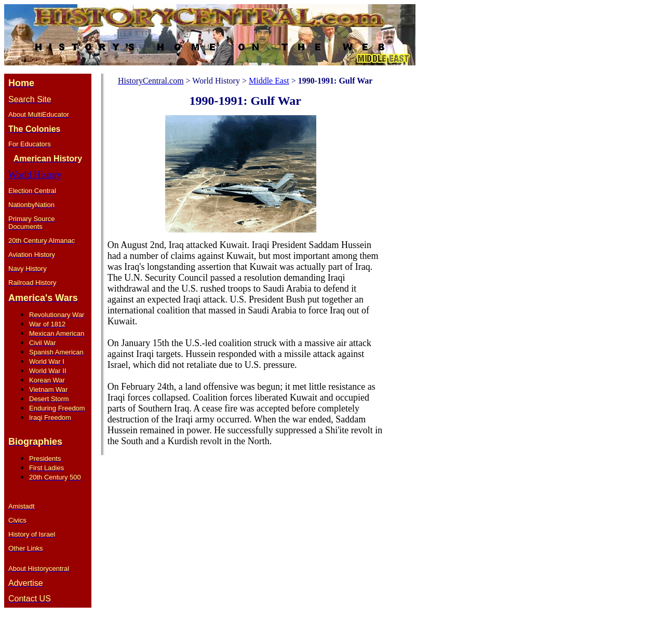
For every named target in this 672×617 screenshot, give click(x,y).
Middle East (269, 81)
